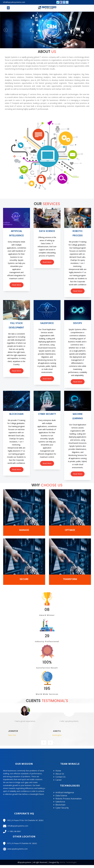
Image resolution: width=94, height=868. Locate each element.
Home (58, 771)
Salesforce (60, 802)
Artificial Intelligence (65, 792)
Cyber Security (62, 808)
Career (59, 780)
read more (17, 285)
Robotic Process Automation (69, 799)
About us (60, 774)
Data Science (61, 796)
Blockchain (60, 805)
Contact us (61, 777)
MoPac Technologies (68, 862)
